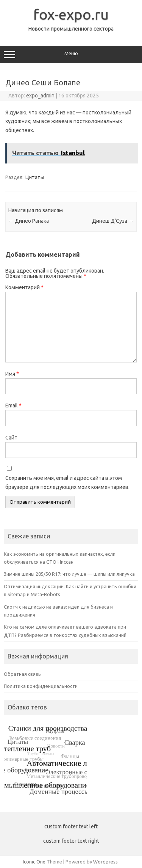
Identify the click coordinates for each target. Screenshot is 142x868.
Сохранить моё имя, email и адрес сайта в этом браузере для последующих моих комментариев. (67, 483)
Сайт (11, 438)
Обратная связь (22, 674)
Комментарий (24, 287)
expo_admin (40, 96)
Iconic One (34, 862)
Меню (71, 54)
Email (13, 405)
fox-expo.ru (71, 14)
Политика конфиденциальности (41, 686)
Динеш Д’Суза (113, 221)
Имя (12, 374)
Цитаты (35, 177)
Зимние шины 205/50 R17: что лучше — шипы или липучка (69, 574)
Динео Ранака (29, 221)
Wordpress (105, 862)
